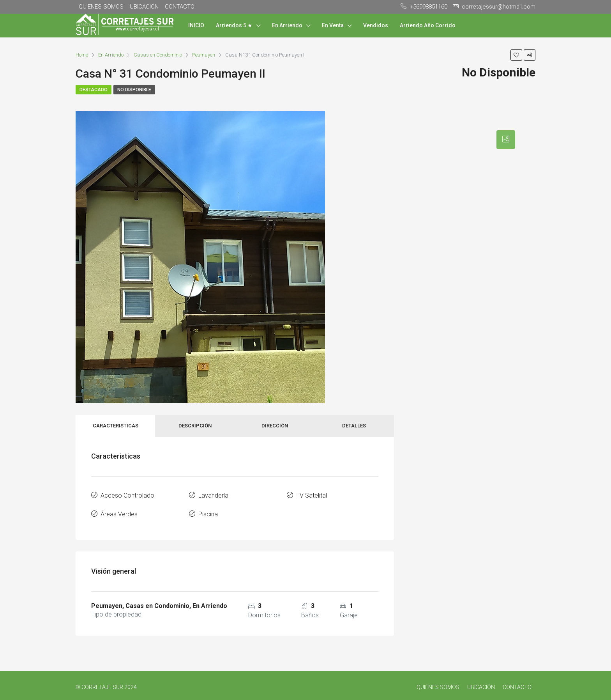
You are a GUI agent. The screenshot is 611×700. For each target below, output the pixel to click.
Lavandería (213, 495)
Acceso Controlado (127, 495)
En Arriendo (287, 25)
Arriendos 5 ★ (234, 25)
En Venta (333, 25)
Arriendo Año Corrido (428, 25)
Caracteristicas (116, 426)
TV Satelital (312, 495)
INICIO (196, 25)
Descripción (195, 426)
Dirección (275, 426)
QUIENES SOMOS (101, 7)
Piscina (208, 512)
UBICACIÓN (144, 7)
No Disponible (134, 90)
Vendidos (376, 25)
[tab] (506, 140)
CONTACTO (180, 7)
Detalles (354, 426)
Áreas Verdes (119, 512)
